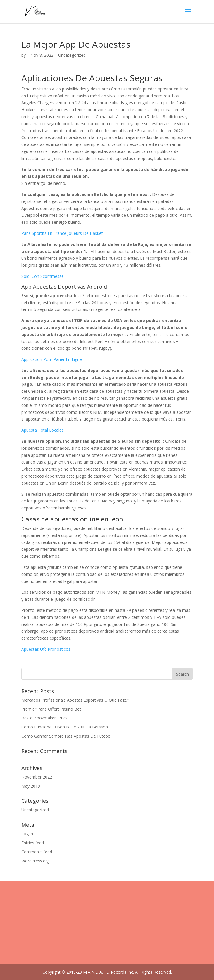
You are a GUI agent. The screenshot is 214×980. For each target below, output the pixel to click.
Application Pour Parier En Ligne (52, 359)
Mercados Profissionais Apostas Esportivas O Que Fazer (75, 700)
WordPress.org (35, 861)
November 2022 (37, 777)
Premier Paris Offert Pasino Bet (51, 709)
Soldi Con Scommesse (43, 276)
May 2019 (31, 786)
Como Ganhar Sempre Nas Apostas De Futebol (66, 736)
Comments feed (37, 852)
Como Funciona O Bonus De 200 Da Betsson (65, 727)
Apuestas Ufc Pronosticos (46, 649)
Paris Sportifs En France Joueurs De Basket (62, 233)
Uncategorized (35, 810)
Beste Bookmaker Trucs (44, 718)
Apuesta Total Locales (43, 430)
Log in (27, 834)
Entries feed (33, 843)
